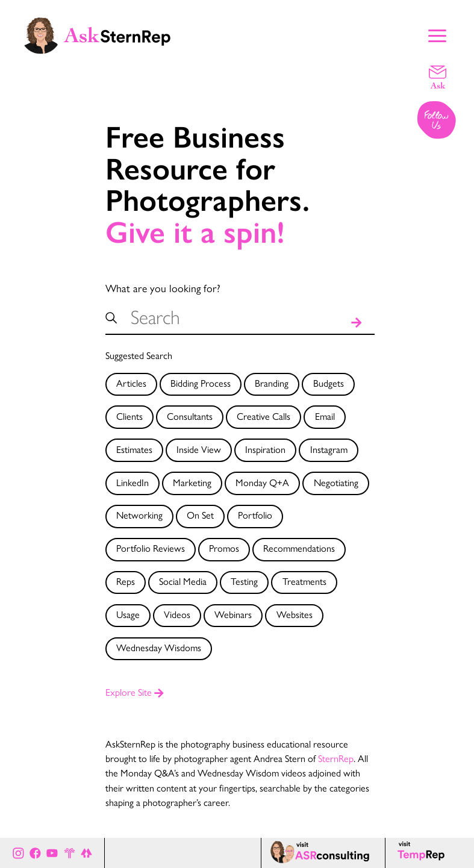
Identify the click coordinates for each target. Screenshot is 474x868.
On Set (200, 515)
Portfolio (255, 515)
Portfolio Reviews (151, 548)
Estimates (134, 449)
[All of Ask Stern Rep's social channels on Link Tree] (86, 853)
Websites (295, 614)
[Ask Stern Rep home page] (96, 34)
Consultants (190, 416)
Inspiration (265, 449)
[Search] (357, 320)
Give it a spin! (195, 233)
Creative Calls (264, 416)
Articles (131, 383)
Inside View (199, 449)
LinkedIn (133, 482)
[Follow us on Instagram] (437, 121)
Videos (177, 614)
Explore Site (135, 692)
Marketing (192, 482)
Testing (244, 581)
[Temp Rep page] (423, 853)
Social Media (183, 581)
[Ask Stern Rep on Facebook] (35, 853)
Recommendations (299, 548)
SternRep (336, 758)
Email (325, 416)
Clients (129, 416)
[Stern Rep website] (70, 853)
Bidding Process (201, 383)
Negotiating (336, 482)
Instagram (329, 449)
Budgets (329, 383)
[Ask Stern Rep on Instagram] (18, 853)
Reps (126, 581)
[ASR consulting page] (323, 853)
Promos (224, 548)
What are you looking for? (163, 288)
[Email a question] (438, 76)
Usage (128, 614)
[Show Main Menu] (437, 34)
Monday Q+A (262, 482)
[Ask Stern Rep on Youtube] (52, 853)
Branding (272, 383)
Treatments (304, 581)
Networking (139, 515)
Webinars (233, 614)
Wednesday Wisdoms (159, 647)
